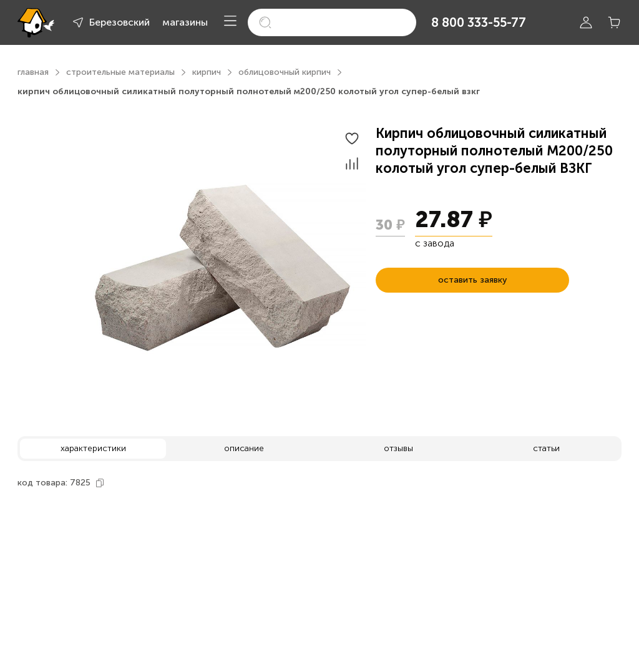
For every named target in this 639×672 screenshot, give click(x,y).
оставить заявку (472, 280)
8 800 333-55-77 (479, 22)
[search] (332, 22)
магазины (185, 22)
